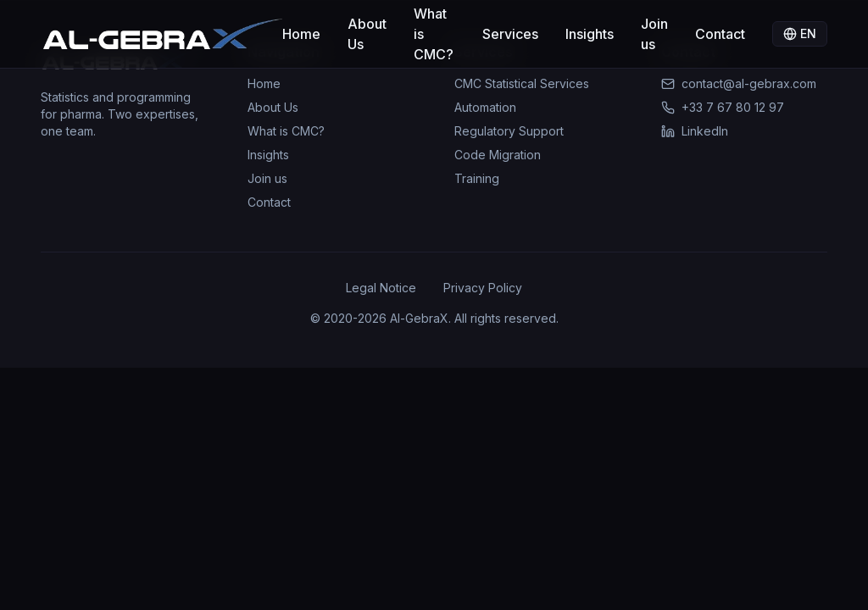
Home (301, 34)
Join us (654, 34)
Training (477, 178)
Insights (590, 34)
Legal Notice (381, 288)
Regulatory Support (509, 131)
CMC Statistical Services (522, 83)
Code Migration (498, 155)
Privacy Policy (483, 288)
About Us (367, 34)
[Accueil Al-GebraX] (161, 34)
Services (510, 34)
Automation (485, 107)
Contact (720, 34)
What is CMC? (434, 34)
